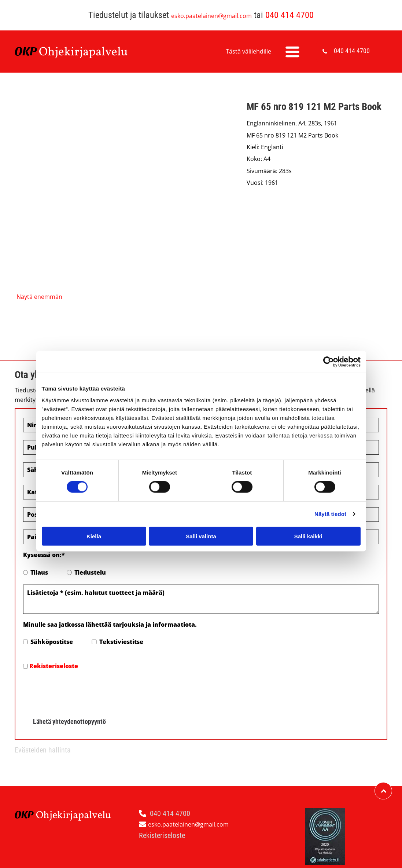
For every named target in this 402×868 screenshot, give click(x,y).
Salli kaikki (308, 536)
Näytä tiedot (330, 514)
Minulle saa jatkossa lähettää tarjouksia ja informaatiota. (110, 625)
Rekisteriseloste (54, 666)
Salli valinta (201, 536)
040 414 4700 (289, 15)
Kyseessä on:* (44, 555)
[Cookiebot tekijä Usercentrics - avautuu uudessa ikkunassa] (329, 362)
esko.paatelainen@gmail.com (211, 16)
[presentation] (79, 691)
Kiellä (94, 536)
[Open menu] (292, 52)
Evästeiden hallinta (43, 750)
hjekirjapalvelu (88, 52)
